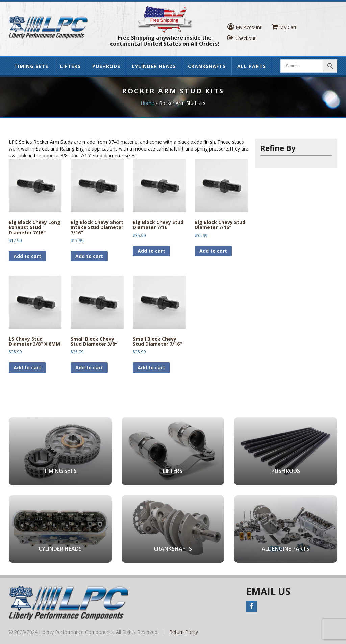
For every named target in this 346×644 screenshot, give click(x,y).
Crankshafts (207, 66)
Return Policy (184, 632)
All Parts (252, 66)
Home (147, 103)
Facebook (251, 606)
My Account (244, 27)
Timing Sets (31, 66)
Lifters (70, 66)
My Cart (284, 27)
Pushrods (106, 66)
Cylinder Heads (154, 66)
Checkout (242, 38)
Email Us (268, 591)
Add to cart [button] (27, 256)
